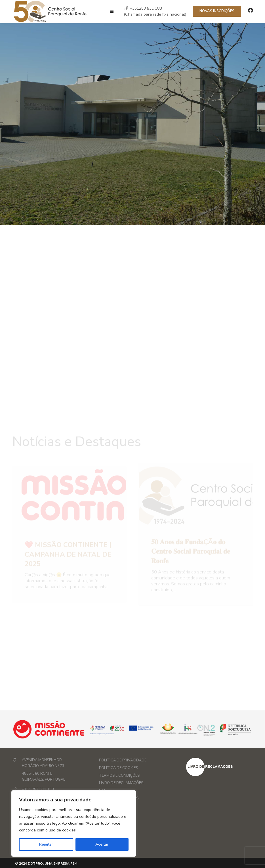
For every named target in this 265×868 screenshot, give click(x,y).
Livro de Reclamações (121, 783)
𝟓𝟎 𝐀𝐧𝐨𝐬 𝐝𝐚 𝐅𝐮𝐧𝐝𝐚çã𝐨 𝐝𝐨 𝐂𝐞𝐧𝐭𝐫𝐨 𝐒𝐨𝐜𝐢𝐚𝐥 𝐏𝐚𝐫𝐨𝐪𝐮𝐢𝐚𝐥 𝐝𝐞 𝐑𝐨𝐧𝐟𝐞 (191, 537)
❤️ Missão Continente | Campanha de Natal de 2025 (68, 540)
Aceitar (102, 844)
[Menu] (112, 11)
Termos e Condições (119, 776)
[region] (74, 823)
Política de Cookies (118, 768)
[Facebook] (251, 10)
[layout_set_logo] (220, 767)
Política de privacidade (123, 760)
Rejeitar (46, 844)
